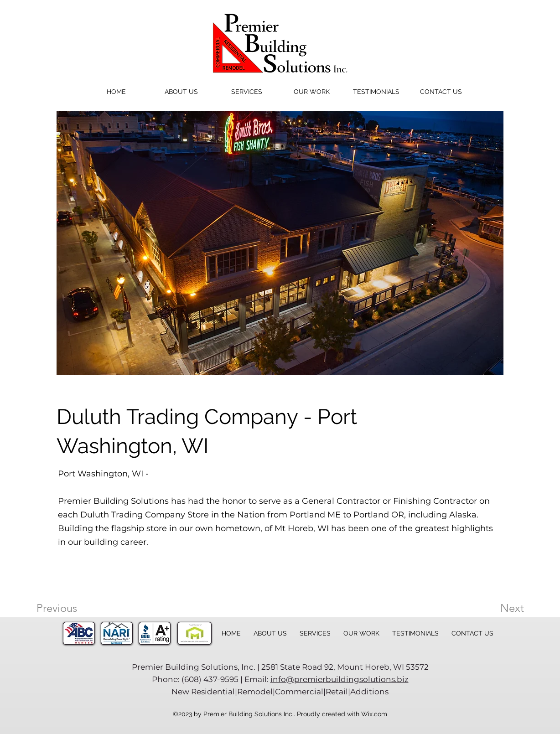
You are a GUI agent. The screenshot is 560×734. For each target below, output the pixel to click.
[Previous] (69, 608)
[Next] (494, 608)
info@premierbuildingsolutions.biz (340, 679)
